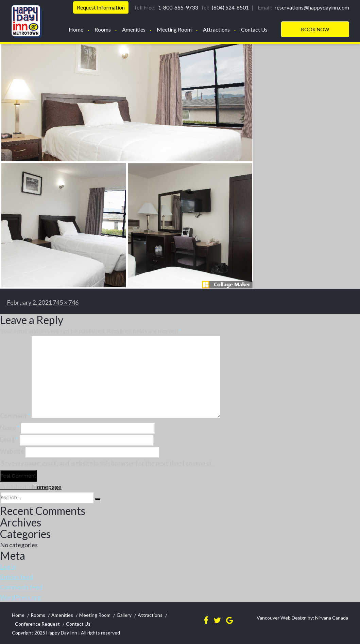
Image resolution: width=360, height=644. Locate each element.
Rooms (103, 29)
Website (12, 451)
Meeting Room (174, 29)
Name (10, 428)
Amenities (134, 29)
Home (76, 29)
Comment (15, 416)
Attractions (216, 29)
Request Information (101, 7)
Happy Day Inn (62, 633)
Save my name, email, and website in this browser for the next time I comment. (107, 463)
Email (9, 440)
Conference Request (37, 624)
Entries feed (16, 577)
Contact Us (254, 29)
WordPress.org (20, 597)
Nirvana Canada (331, 618)
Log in (8, 567)
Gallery (124, 615)
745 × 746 (66, 302)
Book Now (315, 29)
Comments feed (21, 587)
